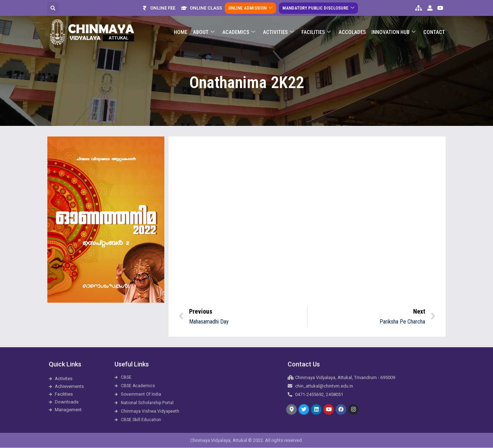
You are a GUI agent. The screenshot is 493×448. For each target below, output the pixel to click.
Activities (278, 32)
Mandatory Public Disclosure (318, 8)
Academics (239, 32)
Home (181, 32)
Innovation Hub (394, 32)
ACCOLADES (352, 32)
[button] (53, 8)
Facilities (316, 32)
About (204, 32)
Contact (434, 32)
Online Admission (250, 8)
